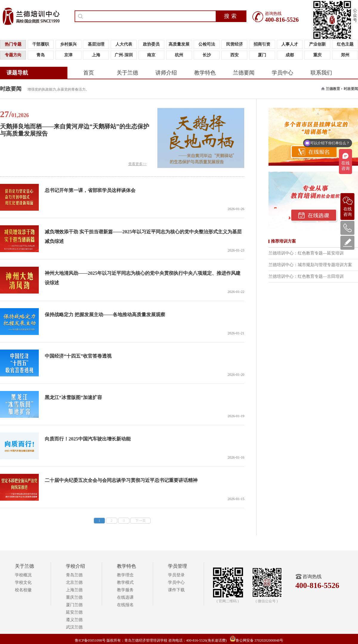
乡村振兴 (68, 44)
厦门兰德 (74, 605)
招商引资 (262, 44)
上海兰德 (74, 590)
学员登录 (176, 575)
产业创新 (317, 44)
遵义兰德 (74, 620)
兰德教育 (333, 89)
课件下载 (176, 590)
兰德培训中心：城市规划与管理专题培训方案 (310, 265)
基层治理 (96, 44)
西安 (234, 55)
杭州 (179, 55)
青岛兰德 (74, 575)
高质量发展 (179, 44)
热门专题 (13, 44)
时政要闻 (351, 89)
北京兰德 (74, 582)
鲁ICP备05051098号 (90, 640)
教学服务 (125, 590)
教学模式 (125, 582)
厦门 (262, 55)
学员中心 (283, 73)
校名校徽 (23, 590)
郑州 (345, 55)
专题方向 (13, 55)
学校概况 (23, 575)
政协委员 (151, 44)
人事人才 (290, 44)
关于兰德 (127, 73)
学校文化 (23, 582)
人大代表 (124, 44)
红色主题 (345, 44)
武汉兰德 (74, 627)
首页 (89, 73)
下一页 (141, 521)
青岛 (41, 55)
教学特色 (205, 73)
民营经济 (234, 44)
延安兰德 (74, 612)
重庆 (317, 55)
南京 (151, 55)
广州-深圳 (124, 55)
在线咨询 (348, 205)
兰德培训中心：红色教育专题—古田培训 (306, 276)
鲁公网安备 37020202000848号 (256, 640)
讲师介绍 (166, 73)
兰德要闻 (244, 73)
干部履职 (41, 44)
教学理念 (125, 575)
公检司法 (207, 44)
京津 (68, 55)
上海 (96, 55)
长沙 (207, 55)
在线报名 (125, 605)
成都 (290, 55)
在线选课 (125, 597)
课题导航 (17, 73)
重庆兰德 (74, 597)
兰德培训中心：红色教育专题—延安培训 (306, 253)
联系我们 (321, 73)
